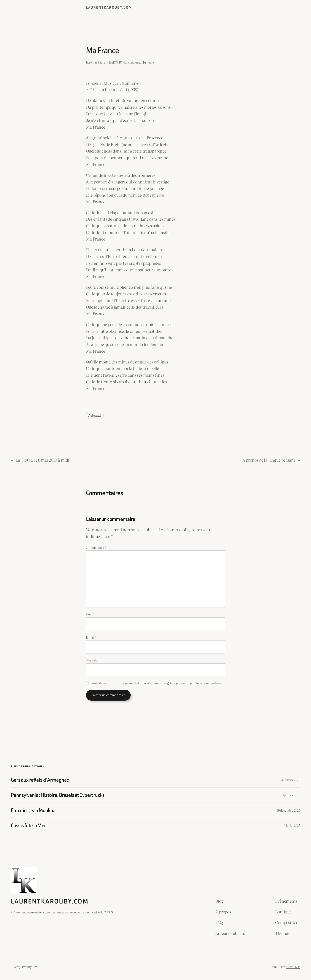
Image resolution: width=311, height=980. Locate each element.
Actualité (95, 415)
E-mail (91, 637)
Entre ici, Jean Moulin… (34, 810)
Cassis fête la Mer (28, 825)
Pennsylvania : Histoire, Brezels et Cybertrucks (58, 795)
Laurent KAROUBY (110, 62)
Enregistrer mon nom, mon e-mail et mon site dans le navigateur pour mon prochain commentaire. (156, 683)
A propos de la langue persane (269, 460)
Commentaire (96, 547)
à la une (135, 62)
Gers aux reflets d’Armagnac (40, 780)
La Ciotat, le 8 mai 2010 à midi (42, 460)
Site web (91, 660)
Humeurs (148, 62)
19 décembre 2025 (289, 810)
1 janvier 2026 (291, 795)
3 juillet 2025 (292, 825)
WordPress (293, 967)
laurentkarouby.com (109, 7)
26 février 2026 (290, 780)
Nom (90, 614)
